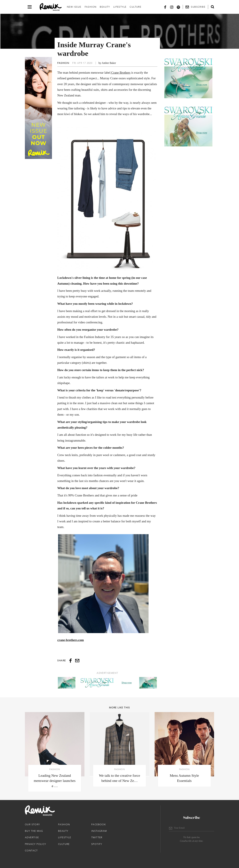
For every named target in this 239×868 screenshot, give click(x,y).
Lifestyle (120, 7)
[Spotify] (178, 7)
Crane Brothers (120, 73)
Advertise (32, 837)
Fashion (91, 7)
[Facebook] (165, 7)
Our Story (32, 824)
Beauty (105, 7)
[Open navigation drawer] (30, 7)
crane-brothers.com (71, 640)
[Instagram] (172, 7)
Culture (135, 7)
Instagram (99, 831)
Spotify (97, 844)
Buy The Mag (34, 831)
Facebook (99, 824)
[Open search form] (212, 7)
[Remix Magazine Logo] (51, 7)
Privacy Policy (36, 844)
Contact (31, 851)
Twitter (97, 837)
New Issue (74, 7)
